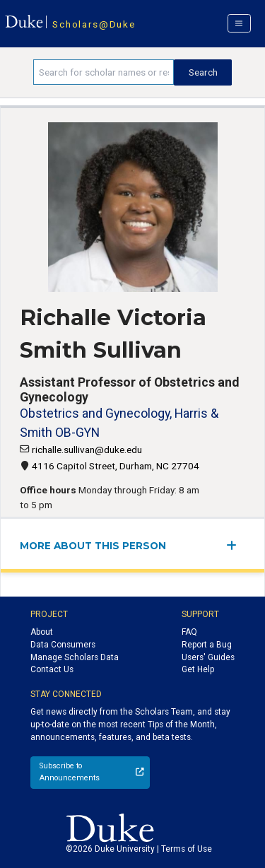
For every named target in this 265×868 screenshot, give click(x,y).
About (42, 632)
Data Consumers (63, 645)
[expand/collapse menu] (236, 545)
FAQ (189, 632)
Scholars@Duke (94, 24)
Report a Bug (207, 645)
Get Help (198, 669)
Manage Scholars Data (75, 657)
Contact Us (52, 669)
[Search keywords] (104, 72)
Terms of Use (187, 849)
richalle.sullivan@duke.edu (87, 450)
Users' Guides (208, 657)
